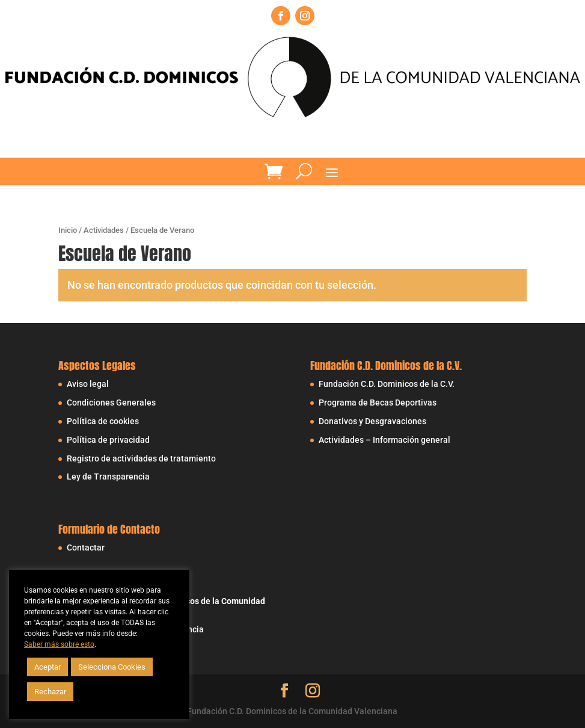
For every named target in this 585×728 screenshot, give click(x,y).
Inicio (68, 230)
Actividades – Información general (384, 440)
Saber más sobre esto (59, 644)
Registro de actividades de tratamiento (141, 458)
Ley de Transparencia (108, 477)
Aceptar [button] (47, 667)
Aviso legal (88, 384)
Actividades (104, 230)
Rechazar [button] (50, 692)
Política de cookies (103, 421)
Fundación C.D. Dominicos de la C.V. (387, 384)
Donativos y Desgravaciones (372, 421)
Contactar (86, 548)
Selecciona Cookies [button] (112, 667)
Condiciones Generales (111, 403)
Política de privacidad (108, 440)
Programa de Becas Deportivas (378, 403)
